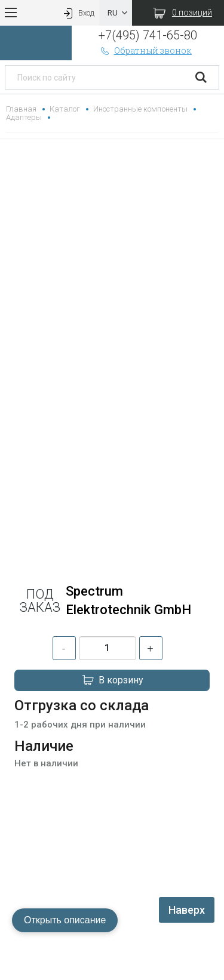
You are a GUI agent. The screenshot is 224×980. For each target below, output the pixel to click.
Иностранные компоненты (140, 109)
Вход (78, 13)
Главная (21, 109)
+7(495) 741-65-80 (148, 35)
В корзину (112, 680)
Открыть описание (65, 920)
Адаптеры (24, 117)
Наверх (187, 910)
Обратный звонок (145, 50)
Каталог (65, 109)
